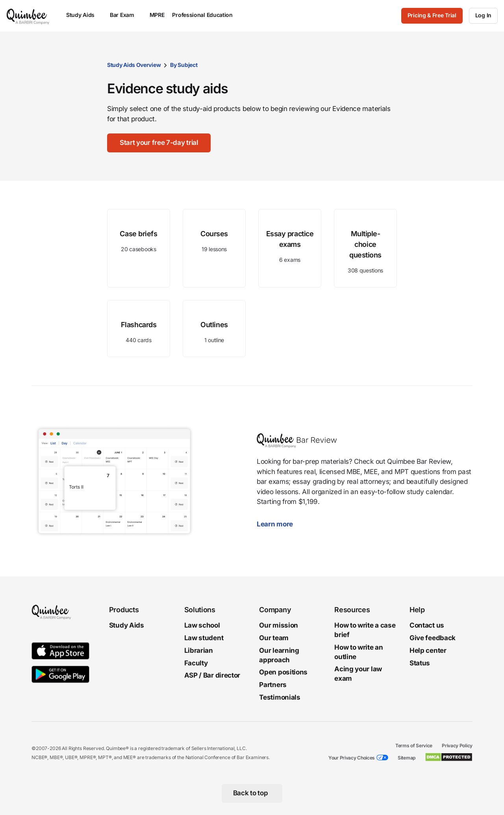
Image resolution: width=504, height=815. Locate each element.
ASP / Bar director (212, 675)
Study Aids (127, 625)
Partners (273, 685)
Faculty (196, 663)
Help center (428, 650)
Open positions (283, 672)
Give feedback (433, 638)
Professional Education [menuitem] (206, 15)
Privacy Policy (457, 745)
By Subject (184, 65)
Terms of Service (414, 745)
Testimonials (280, 697)
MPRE (157, 15)
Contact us (427, 625)
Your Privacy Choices (352, 757)
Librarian (199, 650)
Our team (274, 638)
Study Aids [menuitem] (84, 15)
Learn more (279, 524)
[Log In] (483, 16)
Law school (202, 625)
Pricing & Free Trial (432, 15)
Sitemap (407, 757)
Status (420, 663)
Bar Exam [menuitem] (126, 15)
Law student (204, 638)
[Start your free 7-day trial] (159, 143)
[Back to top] (252, 793)
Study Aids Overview (134, 65)
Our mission (279, 625)
